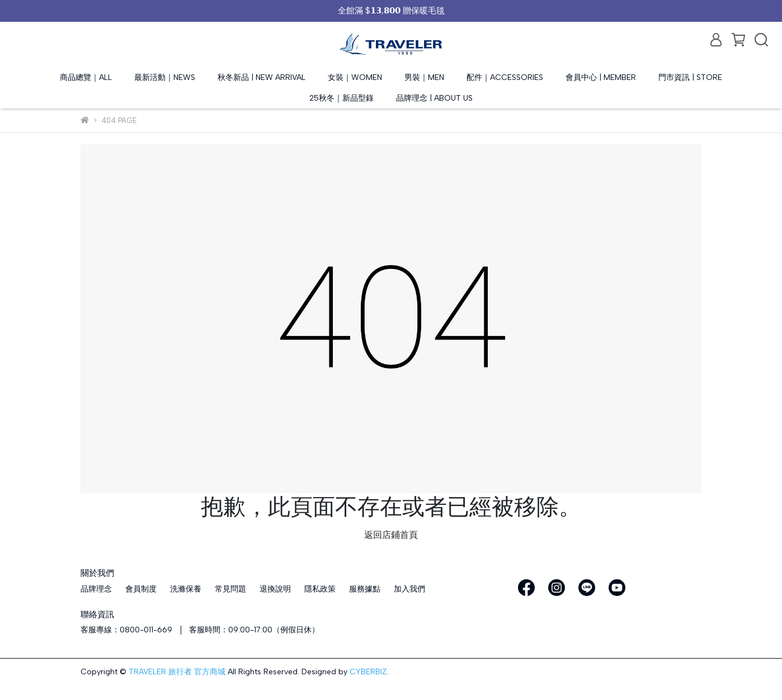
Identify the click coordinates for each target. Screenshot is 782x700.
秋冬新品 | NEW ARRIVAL (262, 77)
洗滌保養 (186, 589)
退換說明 (275, 589)
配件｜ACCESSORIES (505, 77)
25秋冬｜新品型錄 (341, 98)
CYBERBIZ (368, 672)
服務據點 (365, 589)
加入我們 (409, 589)
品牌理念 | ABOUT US (434, 98)
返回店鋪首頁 (391, 535)
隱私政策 (320, 589)
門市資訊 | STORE (690, 77)
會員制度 (141, 589)
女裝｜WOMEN (355, 77)
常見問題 (230, 589)
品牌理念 (96, 589)
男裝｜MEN (424, 77)
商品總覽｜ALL (86, 77)
